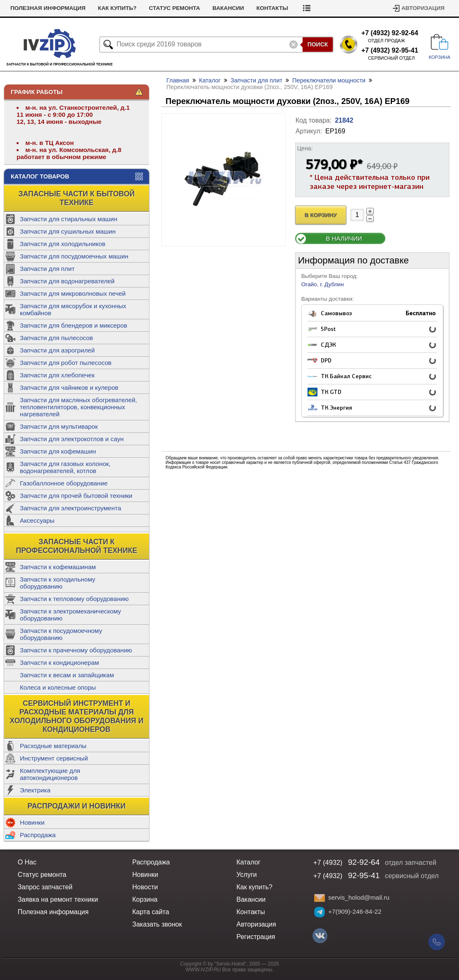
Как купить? (117, 8)
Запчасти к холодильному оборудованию (58, 583)
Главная (178, 80)
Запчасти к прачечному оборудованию (76, 650)
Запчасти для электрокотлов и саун (72, 439)
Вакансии (228, 8)
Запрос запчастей (45, 887)
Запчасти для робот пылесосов (66, 363)
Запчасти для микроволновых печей (73, 293)
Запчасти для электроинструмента (71, 508)
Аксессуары (37, 520)
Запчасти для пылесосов (56, 338)
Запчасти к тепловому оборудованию (74, 599)
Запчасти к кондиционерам (59, 663)
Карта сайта (151, 912)
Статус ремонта (175, 8)
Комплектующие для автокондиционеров (50, 774)
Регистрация (256, 937)
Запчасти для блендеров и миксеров (73, 325)
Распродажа (38, 835)
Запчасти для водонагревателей (67, 281)
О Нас (27, 862)
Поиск (318, 44)
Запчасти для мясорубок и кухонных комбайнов (73, 309)
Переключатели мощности (329, 80)
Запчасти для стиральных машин (68, 219)
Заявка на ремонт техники (58, 899)
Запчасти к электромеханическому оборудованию (70, 615)
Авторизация (423, 8)
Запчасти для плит (47, 269)
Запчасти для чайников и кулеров (69, 387)
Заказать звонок (157, 924)
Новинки (32, 822)
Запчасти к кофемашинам (58, 567)
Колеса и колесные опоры (58, 687)
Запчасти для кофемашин (58, 451)
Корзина (145, 899)
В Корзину (321, 215)
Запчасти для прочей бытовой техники (76, 496)
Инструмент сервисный (54, 758)
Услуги (246, 875)
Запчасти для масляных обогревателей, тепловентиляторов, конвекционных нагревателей (78, 407)
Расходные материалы (53, 746)
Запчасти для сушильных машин (68, 231)
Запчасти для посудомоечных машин (74, 256)
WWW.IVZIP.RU (203, 970)
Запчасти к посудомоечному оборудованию (61, 634)
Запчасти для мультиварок (59, 426)
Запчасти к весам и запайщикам (67, 675)
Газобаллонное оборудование (64, 483)
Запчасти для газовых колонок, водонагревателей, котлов (65, 467)
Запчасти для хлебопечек (57, 375)
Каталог (210, 80)
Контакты (272, 8)
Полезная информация (48, 8)
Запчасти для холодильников (63, 244)
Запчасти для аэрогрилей (57, 350)
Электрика (35, 790)
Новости (145, 887)
